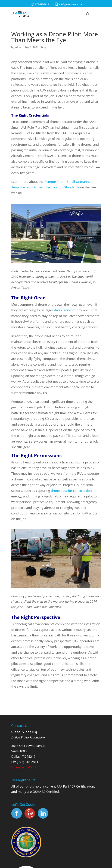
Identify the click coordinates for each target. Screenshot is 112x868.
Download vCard (24, 767)
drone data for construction (71, 491)
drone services (65, 310)
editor (18, 47)
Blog (44, 47)
